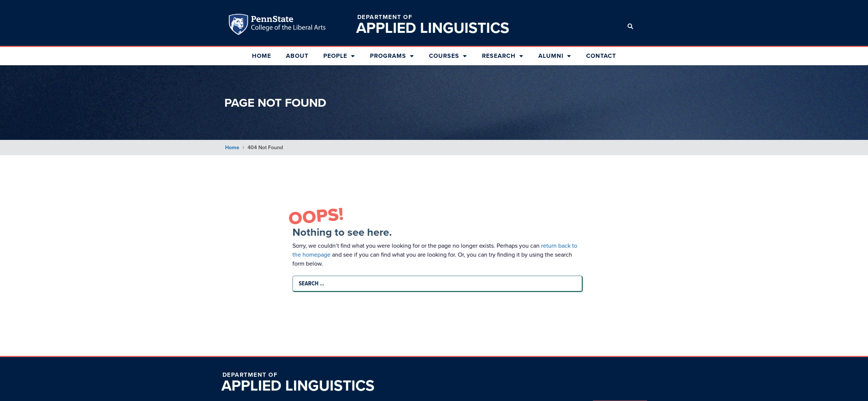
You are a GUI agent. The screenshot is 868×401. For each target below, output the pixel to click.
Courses (448, 56)
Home (262, 56)
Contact (601, 56)
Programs (392, 56)
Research (503, 56)
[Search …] (436, 283)
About (297, 56)
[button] (630, 26)
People (339, 56)
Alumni (555, 56)
